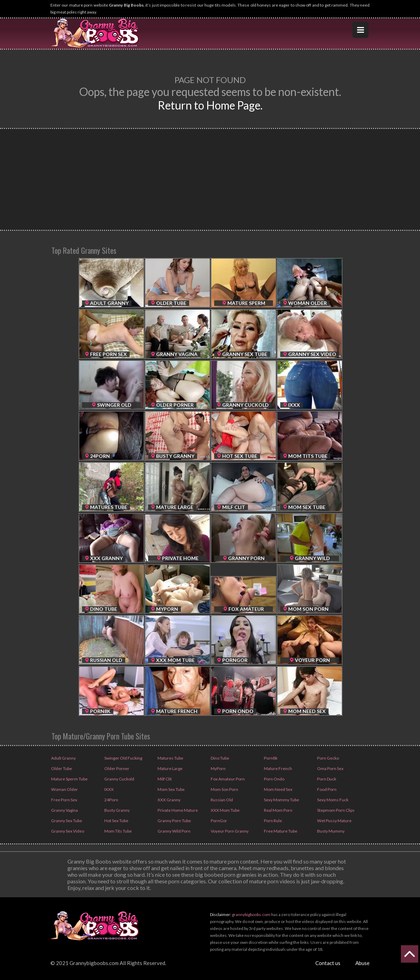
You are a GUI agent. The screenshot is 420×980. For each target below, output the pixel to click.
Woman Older (64, 789)
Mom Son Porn (224, 789)
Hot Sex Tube (116, 821)
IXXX (109, 789)
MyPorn (218, 768)
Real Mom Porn (278, 810)
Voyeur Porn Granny (229, 831)
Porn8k (270, 758)
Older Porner (116, 768)
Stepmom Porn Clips (336, 810)
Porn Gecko (328, 758)
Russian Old (221, 800)
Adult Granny (63, 758)
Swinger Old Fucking (123, 758)
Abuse (362, 963)
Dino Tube (220, 758)
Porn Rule (273, 821)
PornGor (219, 821)
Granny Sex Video (67, 831)
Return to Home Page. (210, 105)
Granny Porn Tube (174, 821)
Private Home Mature (177, 810)
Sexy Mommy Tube (281, 800)
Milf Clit (164, 779)
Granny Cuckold (119, 779)
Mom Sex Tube (171, 789)
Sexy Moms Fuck (332, 800)
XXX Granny (169, 800)
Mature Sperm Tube (69, 779)
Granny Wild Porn (174, 831)
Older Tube (61, 768)
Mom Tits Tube (118, 831)
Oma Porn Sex (330, 768)
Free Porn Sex (64, 800)
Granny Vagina (64, 810)
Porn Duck (326, 779)
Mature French (278, 768)
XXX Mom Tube (225, 810)
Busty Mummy (330, 831)
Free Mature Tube (280, 831)
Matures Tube (170, 758)
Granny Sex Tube (66, 821)
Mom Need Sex (278, 789)
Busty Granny (117, 810)
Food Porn (326, 789)
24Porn (111, 800)
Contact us (328, 963)
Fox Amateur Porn (227, 779)
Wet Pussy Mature (334, 821)
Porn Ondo (274, 779)
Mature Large (170, 768)
